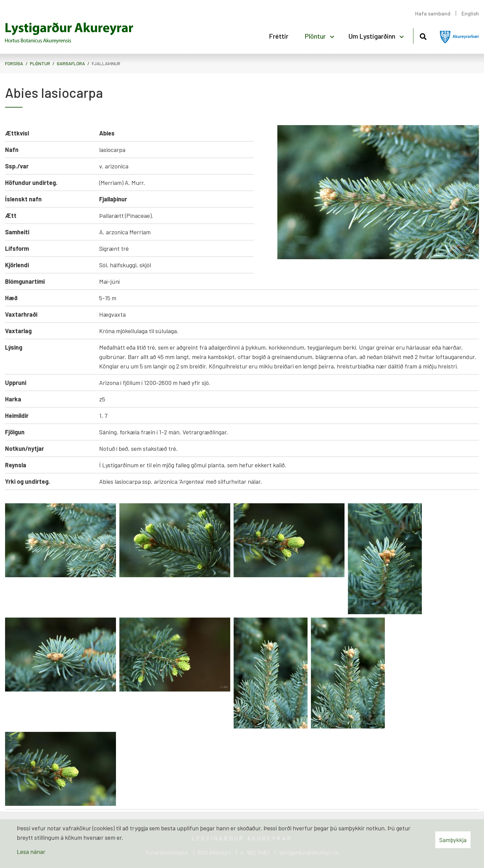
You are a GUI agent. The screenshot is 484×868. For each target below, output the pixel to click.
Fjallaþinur (106, 63)
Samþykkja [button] (453, 840)
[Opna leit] (423, 35)
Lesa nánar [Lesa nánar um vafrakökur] (31, 852)
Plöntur (40, 63)
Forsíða (14, 63)
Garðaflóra (71, 63)
